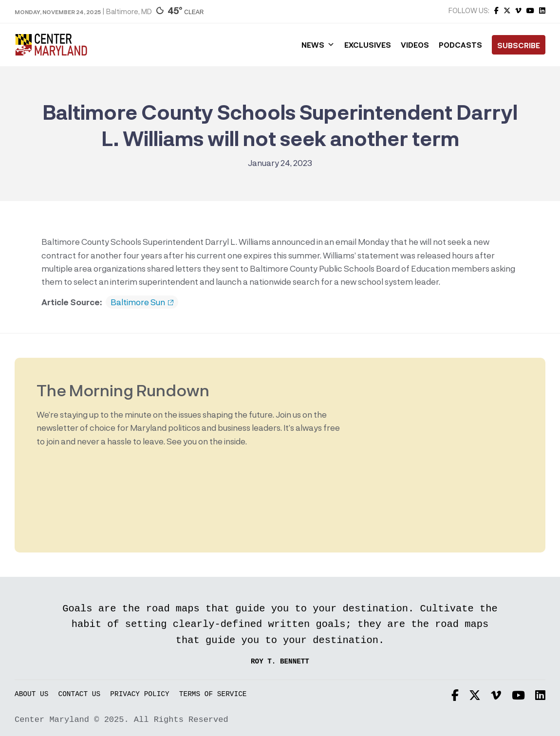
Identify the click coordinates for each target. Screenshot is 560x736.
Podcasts (460, 45)
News (318, 45)
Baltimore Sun (142, 302)
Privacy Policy (140, 694)
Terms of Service (213, 694)
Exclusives (368, 45)
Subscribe (519, 45)
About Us (31, 694)
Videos (415, 45)
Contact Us (80, 694)
